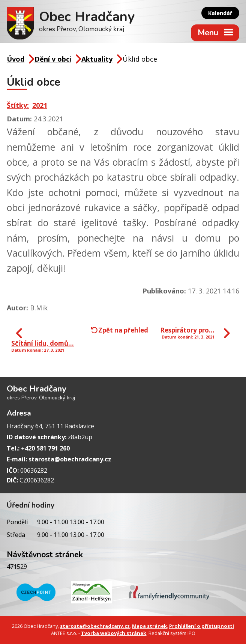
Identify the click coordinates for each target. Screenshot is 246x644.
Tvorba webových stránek (114, 633)
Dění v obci (53, 59)
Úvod (16, 59)
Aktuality (97, 59)
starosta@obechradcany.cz (70, 459)
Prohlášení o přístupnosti (202, 626)
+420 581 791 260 (45, 448)
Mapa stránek (149, 626)
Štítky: (18, 105)
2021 (40, 105)
